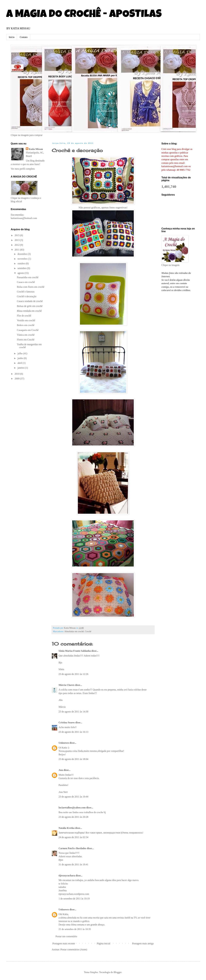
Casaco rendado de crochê (30, 301)
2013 (17, 240)
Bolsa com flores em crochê (31, 287)
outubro (22, 263)
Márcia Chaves (66, 685)
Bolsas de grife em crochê (30, 306)
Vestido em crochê (26, 320)
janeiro (21, 368)
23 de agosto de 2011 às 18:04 (73, 759)
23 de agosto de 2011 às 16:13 (73, 732)
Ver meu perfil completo (23, 169)
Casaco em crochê (26, 282)
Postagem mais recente (64, 943)
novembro (23, 259)
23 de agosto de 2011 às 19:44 (73, 797)
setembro (22, 268)
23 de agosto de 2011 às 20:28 (73, 817)
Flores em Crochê (26, 340)
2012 (17, 245)
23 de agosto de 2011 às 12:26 (73, 674)
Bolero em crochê (26, 325)
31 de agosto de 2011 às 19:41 (73, 864)
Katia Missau (36, 149)
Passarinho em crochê (28, 277)
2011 (17, 250)
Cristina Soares (67, 723)
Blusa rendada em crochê (29, 311)
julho (20, 353)
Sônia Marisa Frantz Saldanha (75, 651)
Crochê (88, 631)
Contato (24, 37)
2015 (17, 235)
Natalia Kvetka (67, 828)
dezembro (23, 254)
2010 (17, 374)
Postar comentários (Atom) (74, 949)
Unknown (64, 743)
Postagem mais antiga (143, 943)
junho (21, 358)
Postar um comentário (66, 936)
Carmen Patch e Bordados (72, 848)
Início (12, 37)
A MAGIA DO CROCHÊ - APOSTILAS (84, 15)
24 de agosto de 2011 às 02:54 (73, 837)
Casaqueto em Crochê (28, 330)
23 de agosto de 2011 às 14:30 (73, 712)
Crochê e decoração (77, 150)
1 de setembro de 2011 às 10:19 (74, 899)
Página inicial (104, 943)
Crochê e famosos (26, 292)
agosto (21, 273)
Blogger (118, 972)
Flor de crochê (24, 316)
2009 (17, 379)
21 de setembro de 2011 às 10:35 (75, 929)
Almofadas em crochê (74, 631)
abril (20, 363)
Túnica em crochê (26, 335)
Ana (61, 770)
